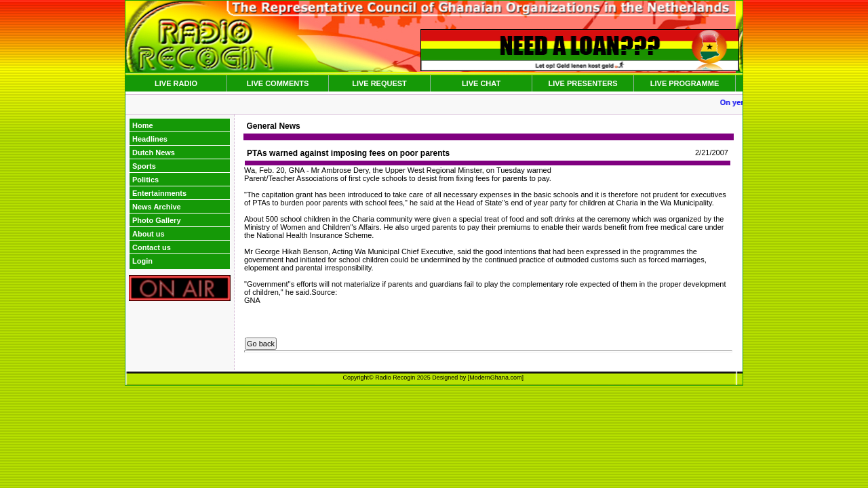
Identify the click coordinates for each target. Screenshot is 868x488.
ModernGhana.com (495, 378)
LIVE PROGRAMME (685, 83)
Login (142, 261)
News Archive (157, 207)
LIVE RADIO (176, 83)
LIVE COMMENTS (278, 83)
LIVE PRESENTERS (583, 83)
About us (149, 234)
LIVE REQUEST (379, 83)
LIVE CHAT (481, 83)
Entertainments (159, 193)
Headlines (150, 139)
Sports (144, 166)
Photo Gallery (157, 220)
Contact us (152, 247)
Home (143, 125)
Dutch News (154, 152)
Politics (145, 180)
